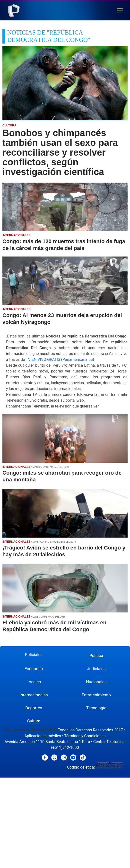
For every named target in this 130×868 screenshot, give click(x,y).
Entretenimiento (96, 695)
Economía (34, 669)
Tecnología (96, 708)
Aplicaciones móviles (43, 736)
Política (96, 655)
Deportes (34, 708)
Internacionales (34, 695)
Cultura (34, 721)
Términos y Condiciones (85, 736)
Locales (34, 682)
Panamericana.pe (78, 359)
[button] (120, 10)
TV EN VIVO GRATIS (43, 359)
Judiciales (96, 669)
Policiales (34, 655)
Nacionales (96, 682)
